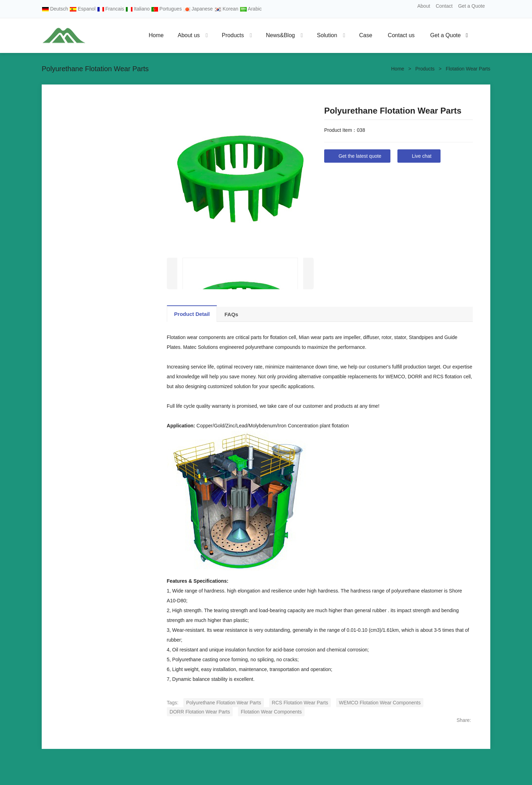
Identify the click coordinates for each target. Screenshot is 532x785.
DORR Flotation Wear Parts (200, 712)
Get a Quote (471, 6)
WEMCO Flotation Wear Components (380, 703)
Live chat (422, 156)
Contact (444, 6)
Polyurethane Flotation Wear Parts (224, 703)
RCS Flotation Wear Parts (300, 703)
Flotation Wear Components (271, 712)
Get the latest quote (360, 156)
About (424, 6)
